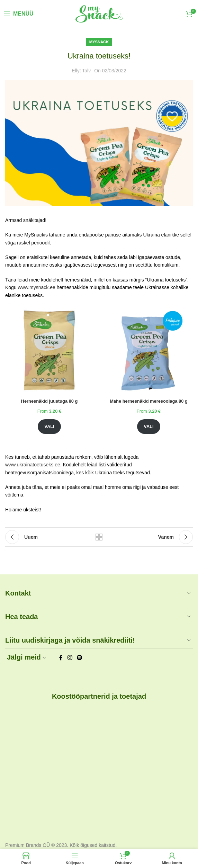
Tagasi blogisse (99, 537)
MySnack (99, 42)
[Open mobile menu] (19, 14)
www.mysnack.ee (37, 287)
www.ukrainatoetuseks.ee (33, 465)
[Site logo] (99, 14)
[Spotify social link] (79, 658)
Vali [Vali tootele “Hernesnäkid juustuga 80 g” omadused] (49, 426)
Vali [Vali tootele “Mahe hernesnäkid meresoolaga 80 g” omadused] (148, 426)
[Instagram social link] (70, 658)
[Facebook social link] (61, 658)
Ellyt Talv (81, 71)
